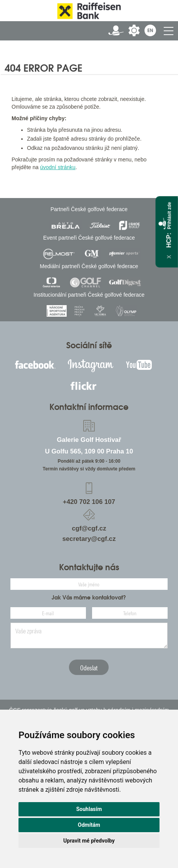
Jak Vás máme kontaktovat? (89, 598)
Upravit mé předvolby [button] (89, 841)
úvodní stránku (58, 167)
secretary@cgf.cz (89, 539)
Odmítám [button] (89, 825)
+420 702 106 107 (89, 502)
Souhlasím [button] (89, 809)
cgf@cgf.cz (89, 528)
